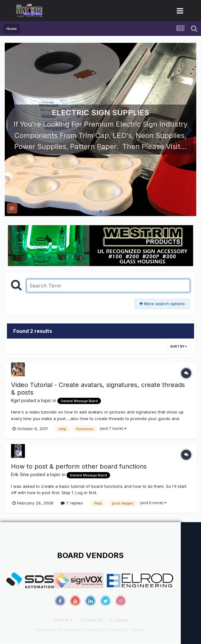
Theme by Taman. (125, 630)
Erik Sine (20, 474)
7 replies (72, 503)
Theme (63, 620)
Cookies (119, 620)
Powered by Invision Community (71, 630)
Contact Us (91, 620)
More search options (162, 304)
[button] (12, 129)
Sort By (179, 346)
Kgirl (15, 400)
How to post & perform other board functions (79, 466)
